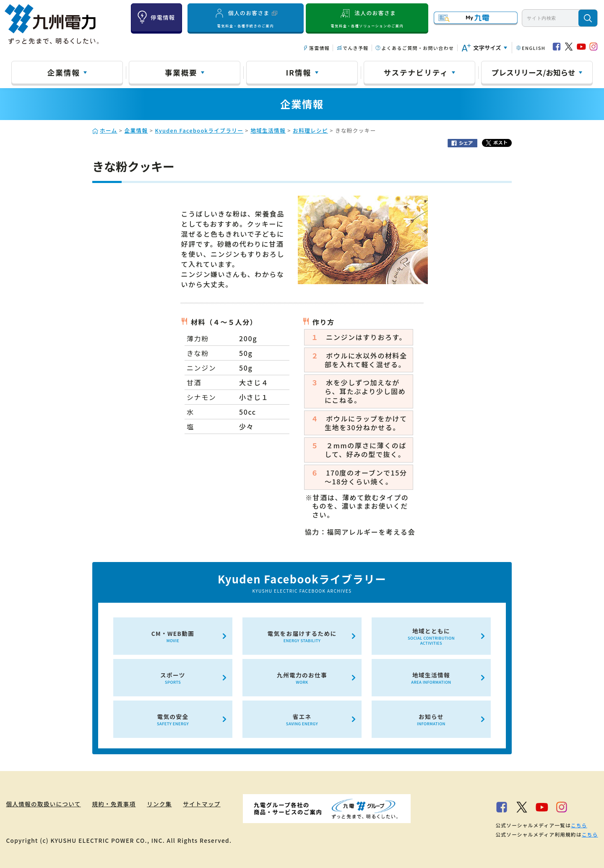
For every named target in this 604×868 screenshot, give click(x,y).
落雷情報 (319, 48)
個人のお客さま (245, 18)
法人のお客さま (367, 18)
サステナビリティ (416, 72)
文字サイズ (487, 48)
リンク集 (161, 804)
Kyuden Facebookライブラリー (199, 130)
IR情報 (298, 72)
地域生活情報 (268, 130)
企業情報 (64, 72)
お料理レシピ (310, 130)
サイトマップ (203, 804)
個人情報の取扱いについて (43, 804)
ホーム (109, 130)
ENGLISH (534, 48)
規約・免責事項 (115, 804)
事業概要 (181, 72)
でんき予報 (356, 48)
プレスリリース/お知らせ (534, 72)
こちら (579, 825)
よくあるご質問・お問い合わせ (418, 48)
